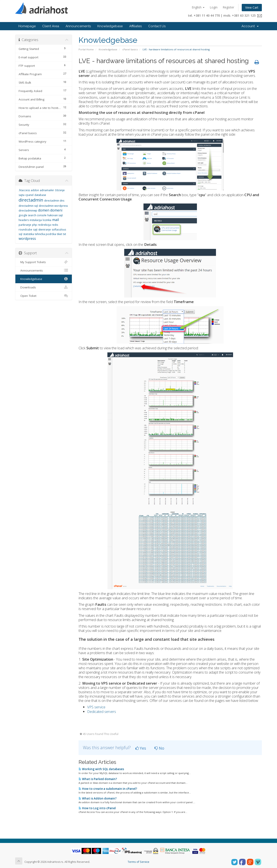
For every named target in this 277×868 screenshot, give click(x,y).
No (159, 748)
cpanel (29, 195)
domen (44, 210)
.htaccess (24, 190)
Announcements (78, 26)
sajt (35, 230)
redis (55, 225)
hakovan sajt (55, 215)
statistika (29, 234)
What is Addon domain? (98, 798)
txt (64, 234)
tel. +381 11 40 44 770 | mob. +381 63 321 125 (225, 15)
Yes (141, 748)
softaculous (59, 230)
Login (214, 7)
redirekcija (44, 225)
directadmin (31, 200)
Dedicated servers (102, 711)
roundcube (25, 230)
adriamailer (47, 190)
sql (20, 234)
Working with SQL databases (101, 769)
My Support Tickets (44, 262)
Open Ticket (44, 296)
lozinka (47, 220)
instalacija (36, 220)
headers (24, 220)
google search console (33, 215)
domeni (56, 210)
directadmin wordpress (53, 206)
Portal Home (86, 49)
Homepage (27, 26)
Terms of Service (138, 862)
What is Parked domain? (98, 779)
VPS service (96, 707)
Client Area (51, 26)
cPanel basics (130, 49)
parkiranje (25, 225)
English (198, 7)
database (40, 195)
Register (228, 7)
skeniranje (45, 230)
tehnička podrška (45, 234)
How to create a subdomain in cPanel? (108, 789)
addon (35, 190)
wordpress (27, 238)
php (35, 225)
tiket (60, 234)
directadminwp (28, 211)
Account (250, 26)
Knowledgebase (110, 26)
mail (56, 220)
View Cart (252, 7)
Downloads (44, 287)
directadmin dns (54, 201)
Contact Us (157, 26)
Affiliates (135, 26)
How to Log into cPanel (97, 808)
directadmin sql (28, 206)
